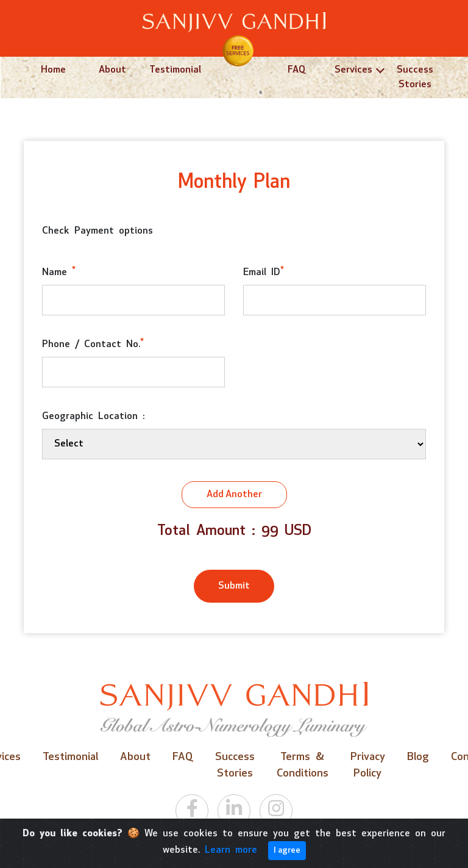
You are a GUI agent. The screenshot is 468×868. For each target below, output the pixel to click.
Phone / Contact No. (93, 344)
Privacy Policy (368, 766)
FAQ (296, 70)
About (112, 70)
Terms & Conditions (303, 766)
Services (353, 70)
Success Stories (415, 77)
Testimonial (175, 70)
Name (59, 272)
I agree (287, 851)
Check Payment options (97, 231)
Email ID (264, 272)
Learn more (231, 850)
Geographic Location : (93, 417)
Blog (418, 757)
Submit (234, 586)
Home (53, 70)
